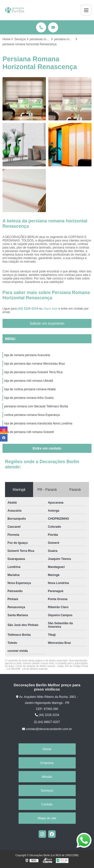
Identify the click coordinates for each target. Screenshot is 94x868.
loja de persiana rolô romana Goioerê (29, 432)
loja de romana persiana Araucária (27, 355)
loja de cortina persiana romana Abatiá (30, 389)
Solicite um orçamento (47, 323)
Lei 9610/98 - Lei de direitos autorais (27, 669)
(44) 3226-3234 (28, 309)
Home (47, 749)
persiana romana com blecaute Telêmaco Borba (36, 406)
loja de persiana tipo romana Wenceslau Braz (35, 364)
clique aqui (50, 309)
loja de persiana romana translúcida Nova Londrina (38, 423)
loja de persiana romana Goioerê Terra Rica (33, 372)
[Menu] (86, 10)
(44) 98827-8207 (47, 722)
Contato (47, 804)
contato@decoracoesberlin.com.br (47, 729)
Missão (47, 777)
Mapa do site (47, 818)
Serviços (47, 790)
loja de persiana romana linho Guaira (29, 398)
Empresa (47, 763)
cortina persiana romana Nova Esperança (32, 415)
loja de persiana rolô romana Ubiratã (29, 381)
